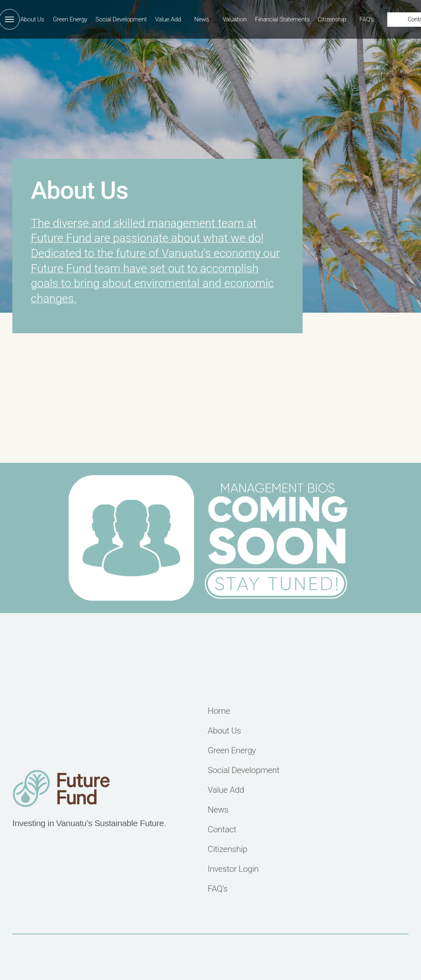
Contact (222, 830)
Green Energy (70, 19)
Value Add (168, 19)
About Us (32, 19)
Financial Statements (282, 19)
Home (219, 711)
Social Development (121, 19)
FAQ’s (367, 19)
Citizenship (332, 19)
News (201, 19)
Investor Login (233, 869)
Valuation (235, 19)
